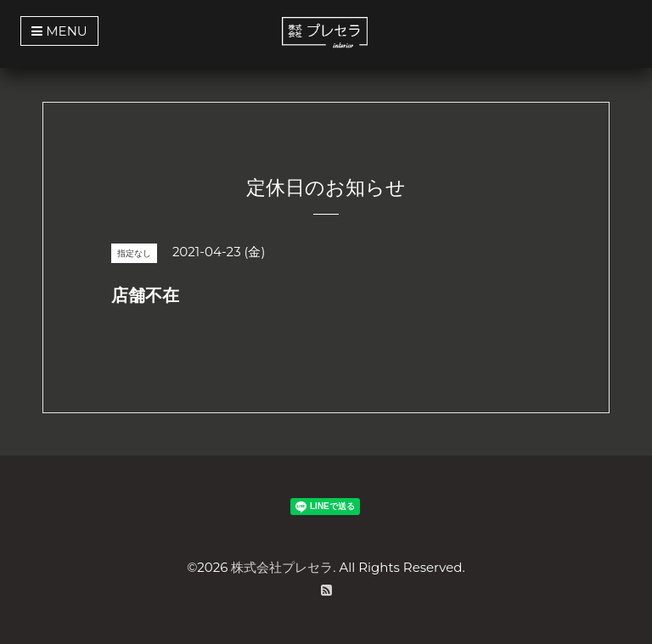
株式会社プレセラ (282, 567)
